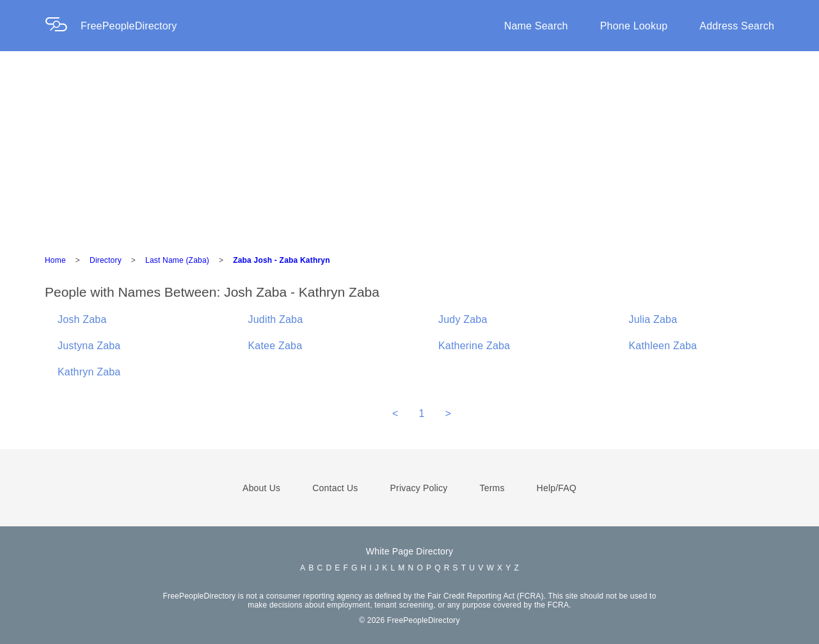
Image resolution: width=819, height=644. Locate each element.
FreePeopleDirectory (129, 26)
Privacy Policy (419, 488)
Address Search (737, 26)
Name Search (536, 26)
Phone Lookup (634, 26)
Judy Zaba (463, 319)
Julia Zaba (653, 319)
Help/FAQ (557, 488)
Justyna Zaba (89, 346)
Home (55, 260)
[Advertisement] (409, 147)
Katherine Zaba (474, 346)
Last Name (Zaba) (177, 260)
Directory (106, 260)
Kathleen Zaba (663, 346)
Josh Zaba (82, 319)
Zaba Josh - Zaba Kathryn (282, 260)
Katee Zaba (275, 346)
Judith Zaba (276, 319)
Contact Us (335, 488)
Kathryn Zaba (89, 372)
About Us (261, 488)
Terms (492, 488)
